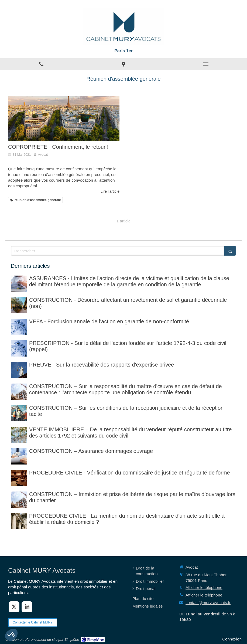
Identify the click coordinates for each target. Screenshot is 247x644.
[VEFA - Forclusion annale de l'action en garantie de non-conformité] (19, 327)
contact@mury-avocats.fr (208, 603)
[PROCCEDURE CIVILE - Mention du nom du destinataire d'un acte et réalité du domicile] (19, 521)
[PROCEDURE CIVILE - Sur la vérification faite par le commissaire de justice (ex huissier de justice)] (19, 478)
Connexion (232, 639)
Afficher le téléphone (204, 587)
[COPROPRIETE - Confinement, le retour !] (64, 118)
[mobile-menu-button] (206, 64)
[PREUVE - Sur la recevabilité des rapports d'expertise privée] (19, 370)
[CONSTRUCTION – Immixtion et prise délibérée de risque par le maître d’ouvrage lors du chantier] (19, 500)
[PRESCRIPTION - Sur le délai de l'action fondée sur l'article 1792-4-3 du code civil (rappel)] (19, 348)
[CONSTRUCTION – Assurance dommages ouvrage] (19, 456)
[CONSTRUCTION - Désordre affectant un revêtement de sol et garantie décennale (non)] (19, 305)
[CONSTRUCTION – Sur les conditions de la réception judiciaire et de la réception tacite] (19, 413)
